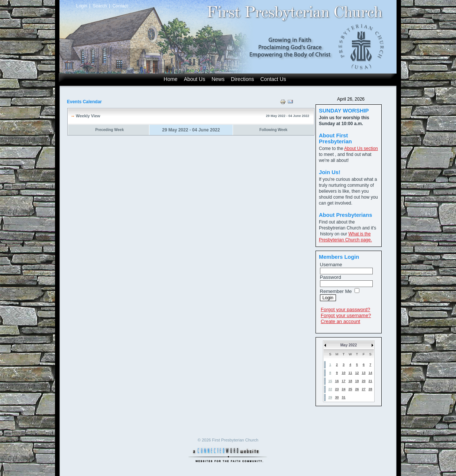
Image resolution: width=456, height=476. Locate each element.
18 (350, 381)
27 (363, 389)
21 (370, 381)
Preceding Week (109, 130)
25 (350, 389)
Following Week (273, 130)
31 (343, 397)
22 (330, 389)
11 (350, 373)
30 (337, 397)
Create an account (340, 321)
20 (363, 381)
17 (343, 381)
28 (370, 389)
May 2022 (349, 345)
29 (330, 397)
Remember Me (336, 291)
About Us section (361, 149)
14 (370, 373)
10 (343, 373)
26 (357, 389)
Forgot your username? (346, 315)
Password (331, 277)
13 (363, 373)
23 (337, 389)
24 (343, 389)
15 (330, 381)
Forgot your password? (345, 309)
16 (337, 381)
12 (357, 373)
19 (357, 381)
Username (331, 265)
